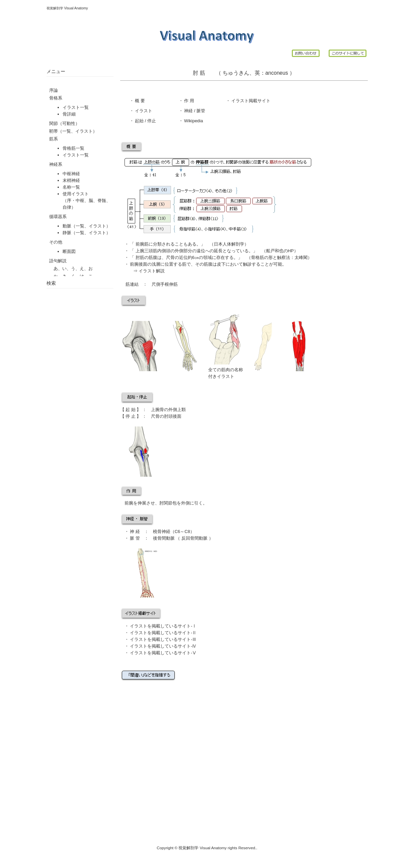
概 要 (139, 101)
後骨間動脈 (164, 538)
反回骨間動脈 (194, 538)
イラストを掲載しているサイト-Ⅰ (163, 626)
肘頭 (168, 416)
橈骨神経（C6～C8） (174, 531)
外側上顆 (177, 410)
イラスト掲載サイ (248, 101)
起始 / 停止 (145, 121)
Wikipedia (193, 121)
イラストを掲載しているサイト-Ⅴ (163, 653)
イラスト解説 (152, 271)
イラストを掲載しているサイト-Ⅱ (163, 633)
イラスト (143, 111)
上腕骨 (157, 410)
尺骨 (155, 416)
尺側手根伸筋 (162, 284)
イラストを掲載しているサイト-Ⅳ (163, 646)
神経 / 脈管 (194, 111)
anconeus (277, 73)
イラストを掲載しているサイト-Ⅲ (163, 639)
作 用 (189, 101)
